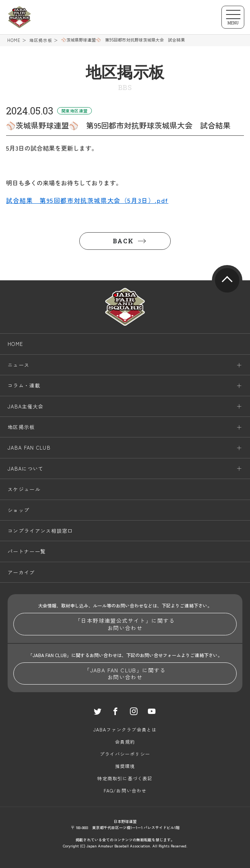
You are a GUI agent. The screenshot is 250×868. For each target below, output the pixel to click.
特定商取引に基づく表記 (125, 778)
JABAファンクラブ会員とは (125, 729)
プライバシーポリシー (125, 754)
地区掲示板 (41, 40)
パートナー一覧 (27, 551)
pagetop (227, 280)
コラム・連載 (24, 385)
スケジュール (24, 489)
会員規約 (125, 742)
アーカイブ (21, 572)
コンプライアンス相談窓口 (40, 531)
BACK (123, 241)
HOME (14, 40)
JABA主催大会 (26, 406)
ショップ (18, 510)
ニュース (18, 365)
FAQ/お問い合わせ (125, 790)
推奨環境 (125, 766)
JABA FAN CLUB (29, 448)
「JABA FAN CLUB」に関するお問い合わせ (125, 674)
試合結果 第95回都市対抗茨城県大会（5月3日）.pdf (87, 200)
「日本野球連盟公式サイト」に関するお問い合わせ (125, 624)
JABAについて (26, 469)
